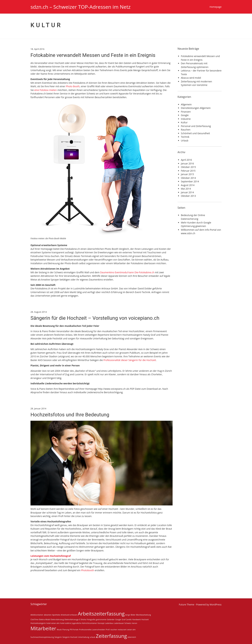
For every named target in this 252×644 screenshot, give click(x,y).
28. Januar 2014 (38, 408)
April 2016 (186, 160)
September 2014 (190, 181)
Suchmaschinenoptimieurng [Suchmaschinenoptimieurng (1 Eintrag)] (42, 637)
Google (185, 115)
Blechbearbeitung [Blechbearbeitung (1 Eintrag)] (143, 615)
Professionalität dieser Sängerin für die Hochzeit (130, 360)
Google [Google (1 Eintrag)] (118, 620)
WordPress (216, 604)
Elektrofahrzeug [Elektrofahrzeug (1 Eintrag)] (57, 620)
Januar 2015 (187, 174)
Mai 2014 (186, 189)
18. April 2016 (37, 49)
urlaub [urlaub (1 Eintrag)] (93, 637)
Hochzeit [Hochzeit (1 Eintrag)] (145, 620)
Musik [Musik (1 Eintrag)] (59, 630)
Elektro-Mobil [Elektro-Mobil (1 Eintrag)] (45, 620)
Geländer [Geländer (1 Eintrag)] (111, 620)
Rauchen (186, 130)
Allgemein (186, 104)
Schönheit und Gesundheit (195, 133)
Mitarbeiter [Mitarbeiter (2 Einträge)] (43, 628)
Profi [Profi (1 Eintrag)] (108, 630)
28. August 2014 (39, 312)
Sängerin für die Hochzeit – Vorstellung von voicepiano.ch (95, 318)
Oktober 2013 (188, 196)
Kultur (184, 122)
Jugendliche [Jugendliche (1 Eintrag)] (77, 623)
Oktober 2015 (188, 167)
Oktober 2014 (188, 178)
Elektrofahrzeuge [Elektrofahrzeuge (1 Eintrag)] (72, 620)
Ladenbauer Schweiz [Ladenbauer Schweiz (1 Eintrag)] (122, 623)
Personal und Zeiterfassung (196, 126)
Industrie (186, 119)
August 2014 (188, 185)
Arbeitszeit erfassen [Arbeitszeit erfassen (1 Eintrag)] (69, 615)
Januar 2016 (187, 163)
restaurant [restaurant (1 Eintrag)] (122, 630)
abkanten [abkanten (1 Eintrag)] (48, 615)
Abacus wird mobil (191, 78)
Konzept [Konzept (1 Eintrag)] (101, 623)
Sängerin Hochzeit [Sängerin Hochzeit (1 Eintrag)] (70, 637)
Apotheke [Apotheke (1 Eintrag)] (56, 615)
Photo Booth (73, 86)
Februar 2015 (188, 171)
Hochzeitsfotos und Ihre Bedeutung (70, 415)
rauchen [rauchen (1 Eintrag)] (114, 630)
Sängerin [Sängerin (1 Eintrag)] (58, 637)
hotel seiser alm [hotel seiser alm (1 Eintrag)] (53, 623)
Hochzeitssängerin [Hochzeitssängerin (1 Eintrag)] (38, 623)
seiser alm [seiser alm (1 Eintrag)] (131, 630)
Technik (185, 137)
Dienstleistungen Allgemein (196, 108)
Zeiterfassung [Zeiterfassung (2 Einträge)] (111, 636)
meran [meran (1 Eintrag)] (134, 623)
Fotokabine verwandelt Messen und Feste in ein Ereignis (93, 55)
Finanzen (186, 112)
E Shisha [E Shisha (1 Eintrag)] (83, 620)
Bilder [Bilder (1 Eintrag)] (133, 615)
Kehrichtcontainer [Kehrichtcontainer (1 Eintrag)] (90, 623)
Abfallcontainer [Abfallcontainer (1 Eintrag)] (37, 615)
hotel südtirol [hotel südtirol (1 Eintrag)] (66, 623)
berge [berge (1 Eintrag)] (128, 615)
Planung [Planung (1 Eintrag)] (66, 630)
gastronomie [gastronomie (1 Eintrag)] (101, 620)
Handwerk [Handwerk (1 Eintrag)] (136, 620)
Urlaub (185, 140)
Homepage (216, 7)
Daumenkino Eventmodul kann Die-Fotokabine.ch (127, 272)
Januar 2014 (187, 192)
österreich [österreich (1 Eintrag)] (132, 637)
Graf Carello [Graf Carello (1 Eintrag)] (127, 620)
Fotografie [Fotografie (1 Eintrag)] (91, 620)
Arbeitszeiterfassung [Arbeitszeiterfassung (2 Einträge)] (101, 614)
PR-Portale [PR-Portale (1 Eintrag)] (74, 630)
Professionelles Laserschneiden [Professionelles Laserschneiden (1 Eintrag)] (92, 630)
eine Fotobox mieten (46, 90)
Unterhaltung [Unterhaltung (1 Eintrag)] (84, 637)
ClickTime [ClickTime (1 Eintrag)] (34, 620)
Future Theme (187, 604)
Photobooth (88, 570)
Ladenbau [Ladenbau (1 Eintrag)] (109, 623)
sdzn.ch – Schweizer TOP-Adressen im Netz (81, 7)
